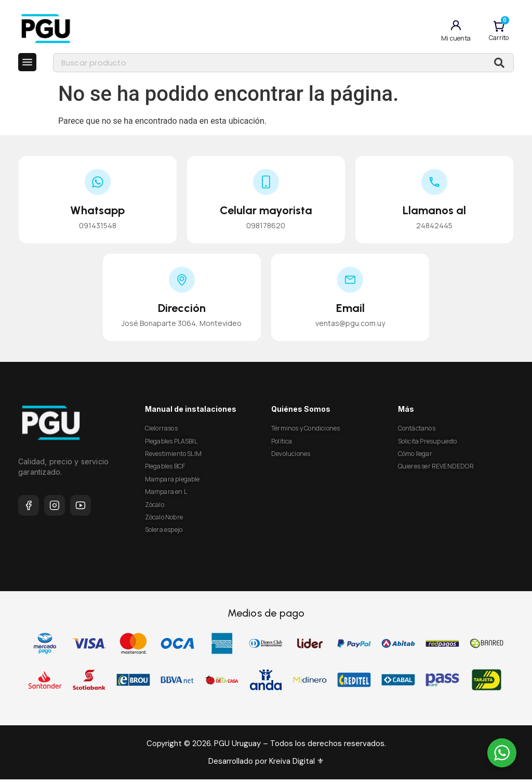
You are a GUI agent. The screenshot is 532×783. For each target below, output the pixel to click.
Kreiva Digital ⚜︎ (295, 765)
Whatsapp (97, 214)
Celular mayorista (266, 214)
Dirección (182, 312)
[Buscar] (499, 65)
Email (350, 312)
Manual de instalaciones (191, 413)
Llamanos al (434, 214)
